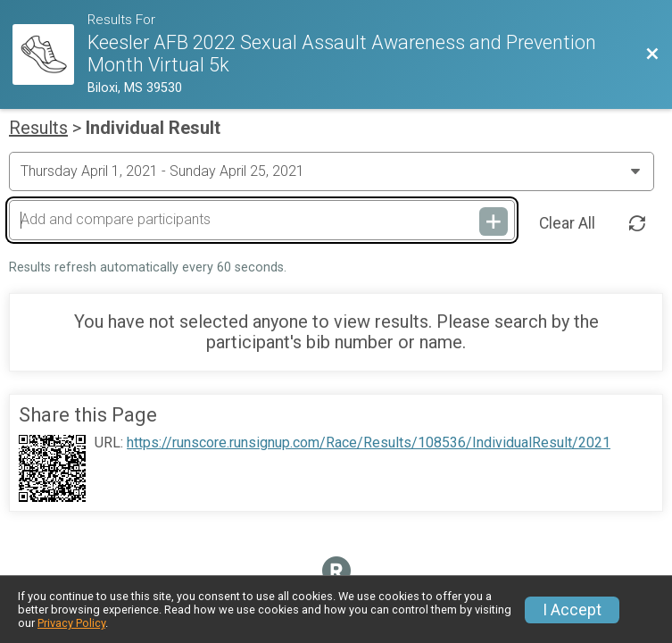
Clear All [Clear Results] (567, 223)
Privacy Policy (71, 623)
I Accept (572, 610)
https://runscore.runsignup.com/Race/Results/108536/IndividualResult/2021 (369, 443)
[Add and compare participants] (262, 220)
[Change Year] (332, 171)
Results (38, 128)
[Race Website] (50, 55)
